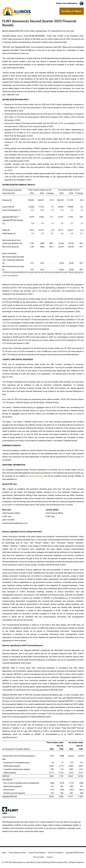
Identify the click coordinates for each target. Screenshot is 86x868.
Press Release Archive (17, 853)
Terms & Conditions (55, 853)
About (4, 853)
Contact (50, 857)
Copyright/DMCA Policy (75, 853)
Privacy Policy (39, 857)
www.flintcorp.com (36, 476)
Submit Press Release (37, 853)
